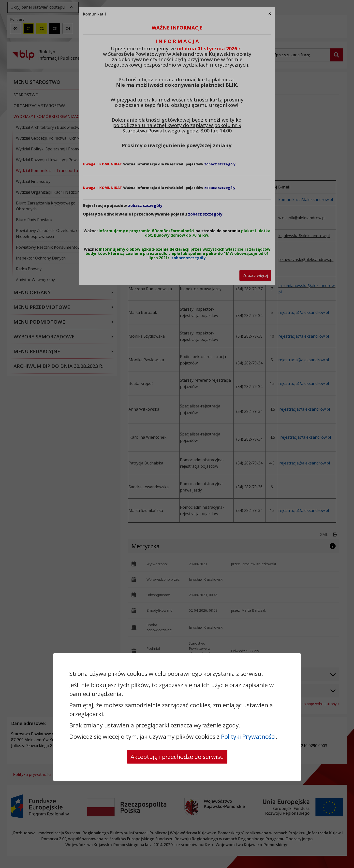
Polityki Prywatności (248, 736)
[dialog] (177, 434)
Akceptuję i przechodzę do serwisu (177, 757)
